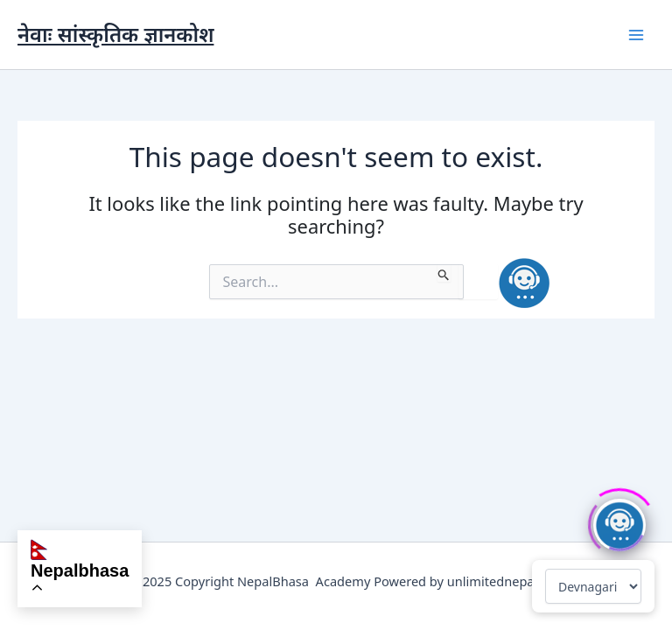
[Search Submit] (444, 273)
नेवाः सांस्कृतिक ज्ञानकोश (115, 34)
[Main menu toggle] (636, 35)
